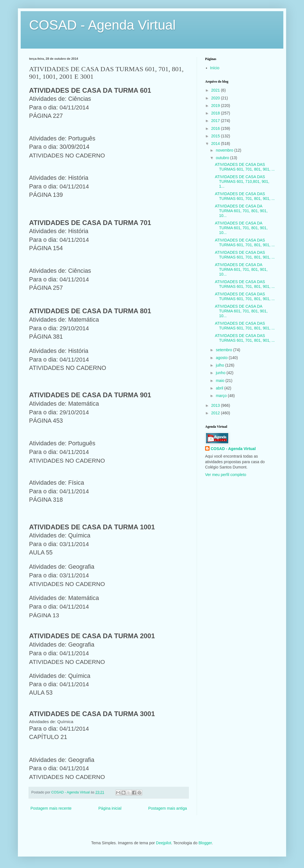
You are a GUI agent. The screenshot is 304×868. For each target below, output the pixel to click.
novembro (225, 150)
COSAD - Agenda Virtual (102, 25)
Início (215, 68)
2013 (216, 405)
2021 (216, 90)
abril (220, 388)
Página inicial (110, 808)
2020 (216, 98)
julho (220, 365)
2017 (216, 121)
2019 (216, 106)
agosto (222, 358)
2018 (216, 113)
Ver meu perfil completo (226, 475)
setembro (224, 350)
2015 (216, 136)
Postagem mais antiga (168, 808)
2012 (216, 413)
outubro (223, 158)
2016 (216, 128)
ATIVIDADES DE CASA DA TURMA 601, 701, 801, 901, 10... (241, 211)
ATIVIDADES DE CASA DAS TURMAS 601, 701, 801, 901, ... (245, 167)
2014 (216, 144)
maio (220, 381)
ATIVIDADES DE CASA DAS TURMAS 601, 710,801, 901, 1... (242, 181)
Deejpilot (163, 843)
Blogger (205, 843)
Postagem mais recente (51, 808)
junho (221, 373)
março (222, 396)
